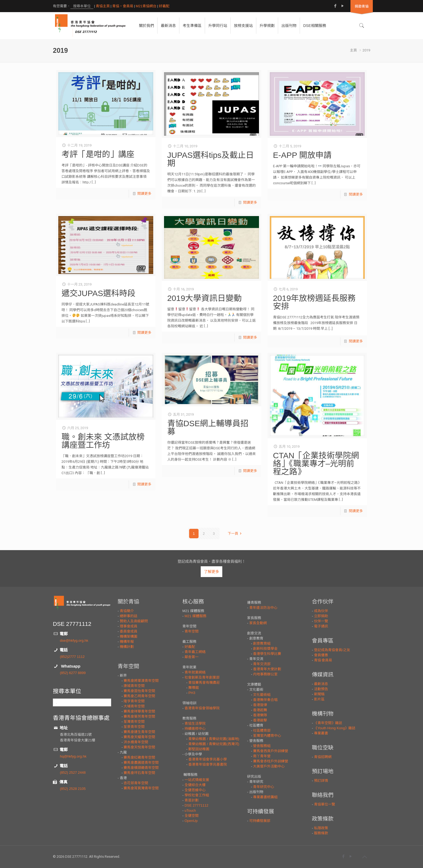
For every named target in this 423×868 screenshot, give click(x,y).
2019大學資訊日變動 (205, 298)
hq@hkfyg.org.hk (73, 756)
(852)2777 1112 (72, 657)
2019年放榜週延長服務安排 (314, 302)
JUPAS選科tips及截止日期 (211, 159)
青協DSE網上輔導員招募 (208, 427)
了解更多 (211, 572)
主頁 (353, 50)
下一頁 (235, 534)
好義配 (164, 6)
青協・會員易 (123, 6)
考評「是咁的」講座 (98, 154)
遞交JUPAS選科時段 (98, 293)
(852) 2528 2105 (73, 789)
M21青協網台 (146, 6)
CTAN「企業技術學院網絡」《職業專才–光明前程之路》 (316, 463)
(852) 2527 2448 (73, 772)
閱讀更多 (144, 194)
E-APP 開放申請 (302, 155)
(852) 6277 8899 (73, 673)
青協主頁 (103, 6)
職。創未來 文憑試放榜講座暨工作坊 (103, 441)
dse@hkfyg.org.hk (74, 640)
